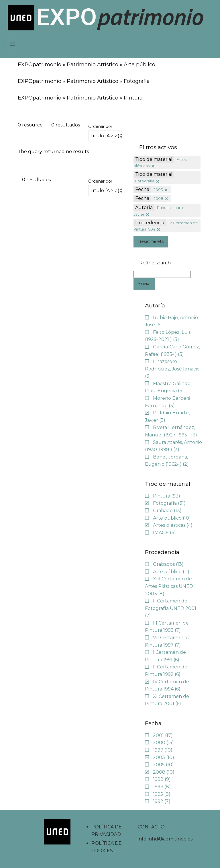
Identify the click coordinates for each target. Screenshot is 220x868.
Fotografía (145, 181)
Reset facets (151, 241)
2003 (158, 190)
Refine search (155, 263)
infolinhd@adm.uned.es (165, 839)
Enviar (145, 284)
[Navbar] (12, 44)
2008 (158, 198)
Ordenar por (100, 126)
